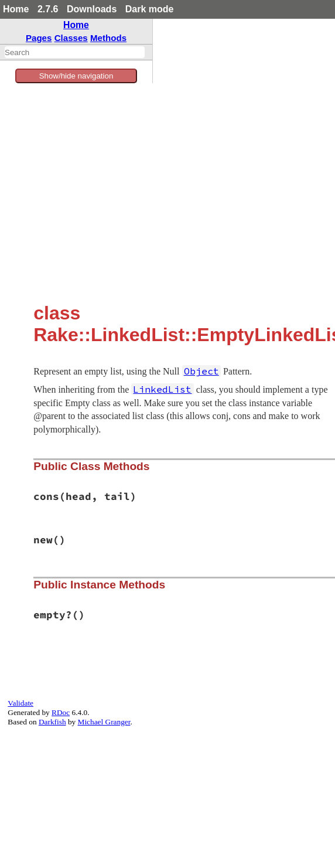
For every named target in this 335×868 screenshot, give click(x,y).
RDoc (61, 712)
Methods (108, 38)
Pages (39, 38)
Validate (20, 703)
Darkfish (52, 722)
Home (16, 9)
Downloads (92, 9)
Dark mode (150, 9)
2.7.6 (48, 9)
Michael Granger (104, 722)
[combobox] (75, 52)
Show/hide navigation (76, 76)
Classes (71, 38)
